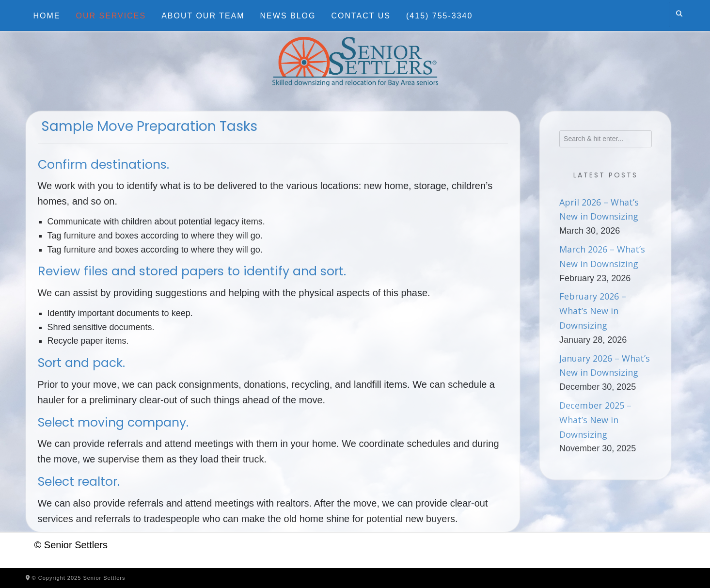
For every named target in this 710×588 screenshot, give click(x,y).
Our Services (111, 16)
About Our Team (203, 16)
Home (47, 16)
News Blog (288, 16)
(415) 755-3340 (439, 16)
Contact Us (361, 16)
